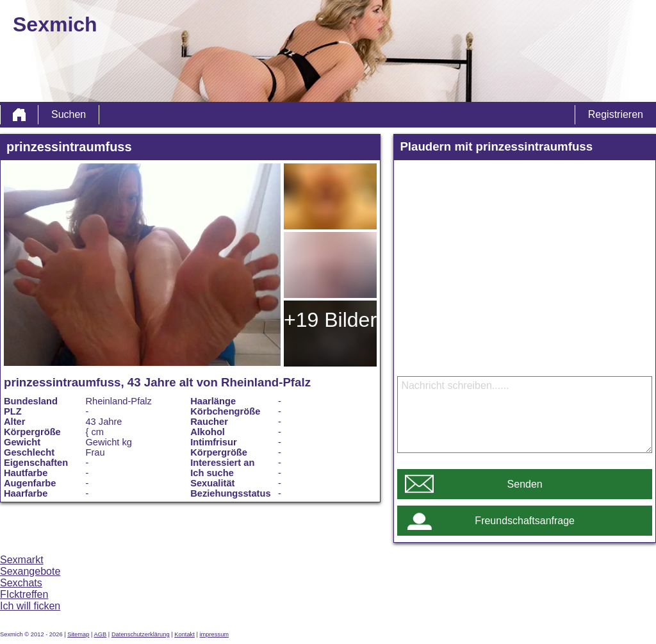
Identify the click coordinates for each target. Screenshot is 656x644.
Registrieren (616, 114)
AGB (101, 634)
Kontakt (184, 634)
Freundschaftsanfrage (525, 521)
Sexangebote (30, 571)
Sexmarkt (22, 560)
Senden (525, 484)
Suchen (69, 114)
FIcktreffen (24, 594)
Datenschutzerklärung (141, 634)
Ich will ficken (30, 606)
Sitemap (78, 634)
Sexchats (21, 583)
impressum (214, 634)
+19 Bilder (330, 320)
